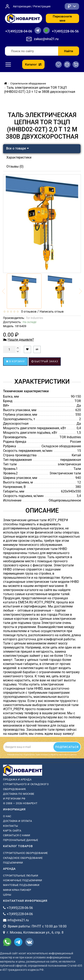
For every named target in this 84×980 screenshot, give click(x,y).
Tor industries (35, 318)
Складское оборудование (23, 858)
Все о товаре (17, 148)
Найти (69, 51)
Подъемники (13, 863)
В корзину (15, 361)
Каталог (33, 64)
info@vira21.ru (18, 920)
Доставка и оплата (17, 821)
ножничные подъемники (23, 880)
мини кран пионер (17, 890)
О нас (7, 816)
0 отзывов (28, 312)
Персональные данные (21, 840)
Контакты (11, 826)
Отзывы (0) (15, 166)
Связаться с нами (17, 835)
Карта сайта (12, 831)
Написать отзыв (52, 312)
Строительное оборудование (25, 853)
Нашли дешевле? (21, 340)
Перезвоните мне (62, 18)
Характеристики (19, 157)
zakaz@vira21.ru (46, 39)
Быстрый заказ (45, 361)
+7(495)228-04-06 (19, 31)
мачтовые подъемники (21, 885)
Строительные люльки (21, 876)
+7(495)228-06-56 (65, 31)
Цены (7, 895)
